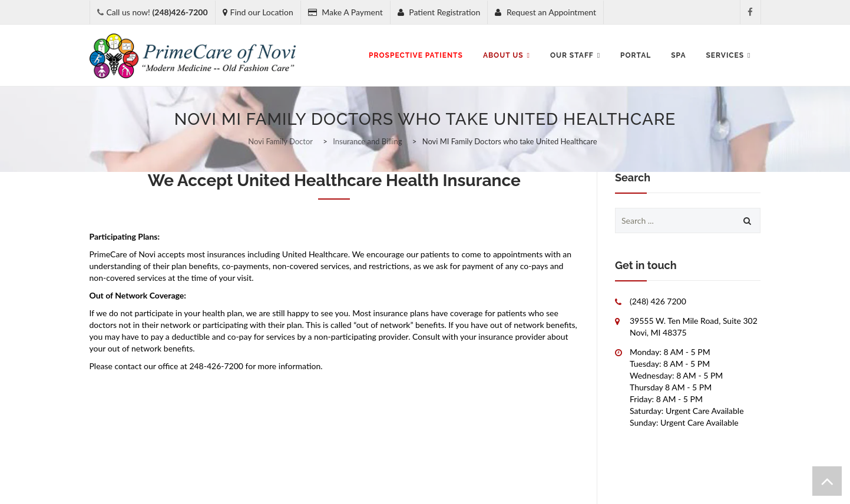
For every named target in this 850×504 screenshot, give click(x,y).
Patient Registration (439, 12)
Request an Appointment (545, 12)
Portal (636, 55)
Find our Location (258, 12)
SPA (678, 55)
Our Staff (575, 56)
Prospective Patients (416, 55)
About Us (507, 56)
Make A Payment (345, 12)
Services (729, 56)
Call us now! (157, 12)
